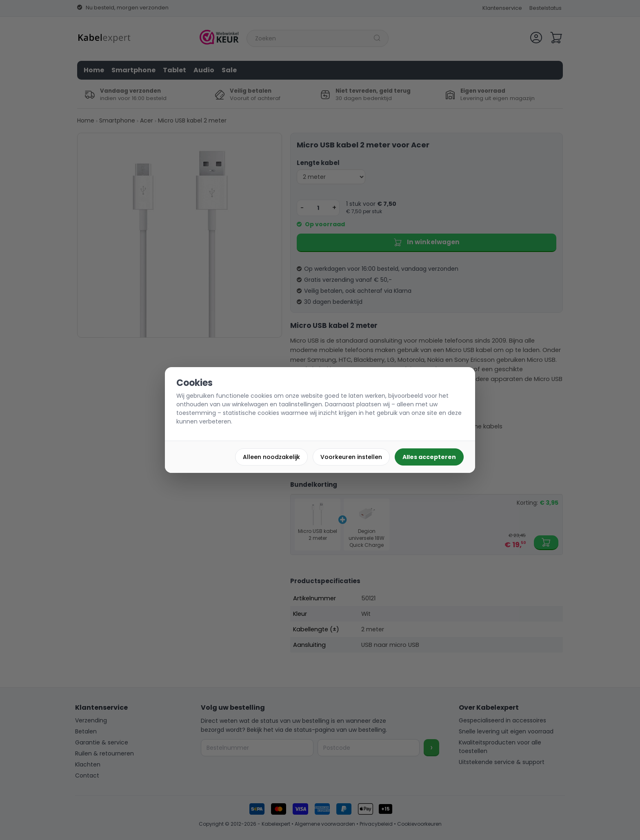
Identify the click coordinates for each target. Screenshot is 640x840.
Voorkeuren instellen (351, 457)
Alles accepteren (429, 457)
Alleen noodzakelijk (271, 457)
